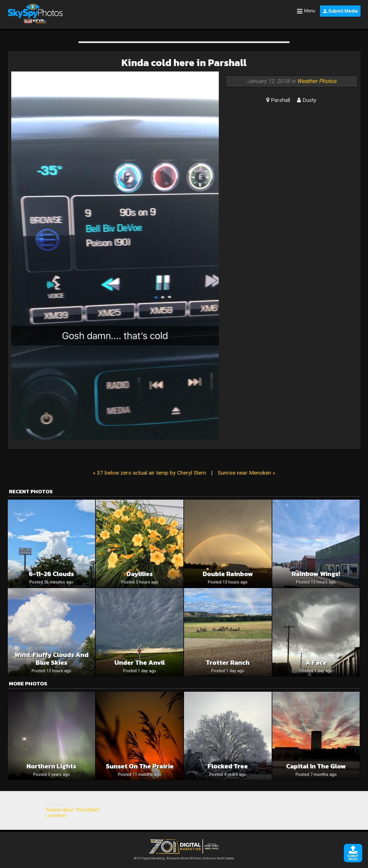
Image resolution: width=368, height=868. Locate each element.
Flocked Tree (228, 766)
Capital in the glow (316, 766)
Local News (56, 815)
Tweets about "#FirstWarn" (73, 810)
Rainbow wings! (316, 574)
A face (316, 663)
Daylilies (140, 574)
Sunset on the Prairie (140, 766)
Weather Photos (317, 81)
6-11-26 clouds (51, 574)
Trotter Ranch (228, 663)
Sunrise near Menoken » (246, 473)
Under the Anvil (140, 663)
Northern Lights (51, 766)
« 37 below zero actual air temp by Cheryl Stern (149, 473)
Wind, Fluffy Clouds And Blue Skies (51, 659)
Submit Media (340, 11)
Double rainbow (228, 574)
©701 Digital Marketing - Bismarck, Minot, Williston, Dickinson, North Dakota (184, 857)
